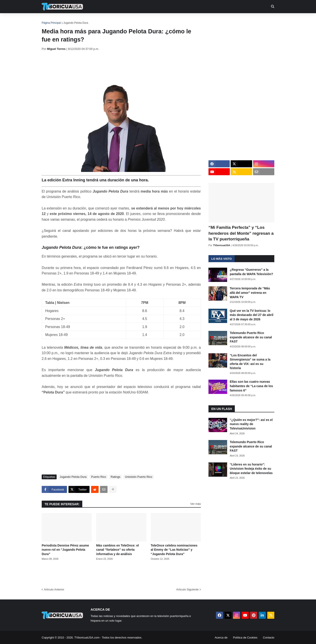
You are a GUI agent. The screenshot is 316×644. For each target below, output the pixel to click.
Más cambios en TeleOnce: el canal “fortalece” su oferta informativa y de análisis (117, 550)
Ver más (196, 504)
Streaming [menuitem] (155, 20)
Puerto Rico (99, 477)
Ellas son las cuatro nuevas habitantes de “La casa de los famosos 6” (251, 386)
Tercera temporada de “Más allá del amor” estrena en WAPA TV (250, 293)
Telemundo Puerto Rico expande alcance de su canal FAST (251, 337)
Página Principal (51, 23)
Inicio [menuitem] (50, 20)
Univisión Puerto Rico (138, 477)
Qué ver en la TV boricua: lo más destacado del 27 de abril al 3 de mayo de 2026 (251, 315)
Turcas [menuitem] (133, 20)
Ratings (115, 477)
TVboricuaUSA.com (87, 638)
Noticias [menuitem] (68, 20)
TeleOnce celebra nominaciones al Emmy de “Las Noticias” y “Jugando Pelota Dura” (174, 550)
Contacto (269, 638)
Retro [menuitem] (202, 20)
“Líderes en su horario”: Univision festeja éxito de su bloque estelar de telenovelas (251, 469)
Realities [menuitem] (112, 20)
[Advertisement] (122, 67)
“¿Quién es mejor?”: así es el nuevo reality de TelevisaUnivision (251, 424)
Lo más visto (222, 259)
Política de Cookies (245, 638)
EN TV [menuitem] (90, 20)
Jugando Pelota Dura (76, 23)
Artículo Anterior (54, 589)
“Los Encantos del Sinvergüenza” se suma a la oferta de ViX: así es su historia (250, 362)
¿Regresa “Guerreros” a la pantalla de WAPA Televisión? (251, 272)
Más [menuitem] (218, 20)
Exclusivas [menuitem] (181, 20)
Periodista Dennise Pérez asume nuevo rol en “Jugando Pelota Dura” (65, 550)
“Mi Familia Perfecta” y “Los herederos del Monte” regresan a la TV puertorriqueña (241, 233)
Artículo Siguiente (187, 589)
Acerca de (221, 638)
